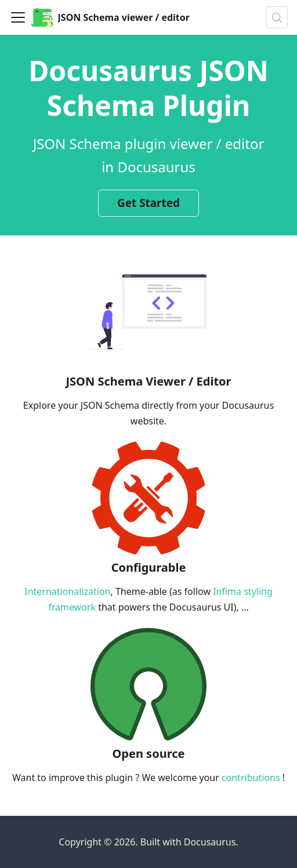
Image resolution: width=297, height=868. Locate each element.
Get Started (148, 203)
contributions (251, 778)
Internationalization (67, 591)
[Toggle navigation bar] (18, 17)
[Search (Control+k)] (277, 17)
